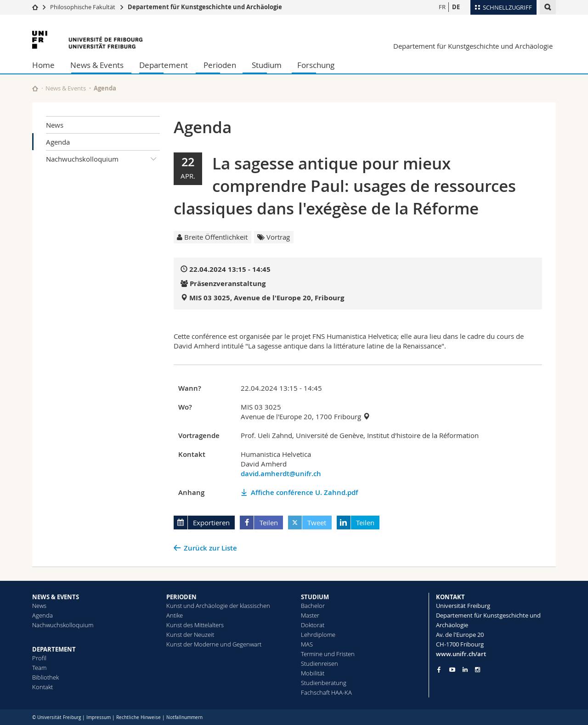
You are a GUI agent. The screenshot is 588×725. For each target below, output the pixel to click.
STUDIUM (315, 597)
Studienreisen (319, 663)
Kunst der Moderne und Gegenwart (214, 644)
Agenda (58, 142)
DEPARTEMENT (54, 649)
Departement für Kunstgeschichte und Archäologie (205, 7)
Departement (164, 65)
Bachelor (313, 606)
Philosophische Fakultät (83, 7)
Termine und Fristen (328, 654)
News (55, 125)
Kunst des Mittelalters (195, 625)
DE (456, 7)
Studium (267, 65)
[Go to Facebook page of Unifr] (439, 669)
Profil (39, 658)
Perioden (220, 65)
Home (43, 65)
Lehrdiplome (318, 635)
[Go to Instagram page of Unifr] (478, 670)
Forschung (316, 65)
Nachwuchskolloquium (103, 159)
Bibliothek (45, 677)
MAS (307, 644)
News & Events (97, 65)
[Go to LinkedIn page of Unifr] (465, 670)
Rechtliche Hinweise (139, 717)
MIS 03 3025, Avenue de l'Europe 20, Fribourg (267, 298)
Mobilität (313, 673)
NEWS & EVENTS (56, 597)
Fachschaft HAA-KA (326, 692)
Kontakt (42, 687)
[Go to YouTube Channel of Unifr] (452, 670)
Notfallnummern (184, 717)
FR (442, 7)
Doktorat (313, 625)
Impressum (99, 717)
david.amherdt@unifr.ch (281, 474)
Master (310, 615)
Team (39, 668)
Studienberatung (324, 683)
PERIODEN (181, 597)
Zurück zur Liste (210, 548)
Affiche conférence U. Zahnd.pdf (304, 492)
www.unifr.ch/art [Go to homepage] (461, 654)
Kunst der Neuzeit (190, 635)
